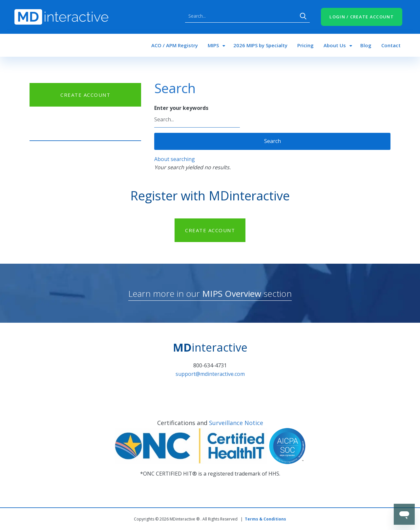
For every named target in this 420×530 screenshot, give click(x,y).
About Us (335, 45)
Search (303, 16)
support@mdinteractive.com (210, 374)
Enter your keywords (181, 108)
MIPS (213, 45)
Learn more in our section (210, 294)
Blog (366, 45)
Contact (391, 45)
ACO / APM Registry (175, 45)
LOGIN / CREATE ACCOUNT (362, 17)
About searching (175, 159)
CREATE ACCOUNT (85, 95)
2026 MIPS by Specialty (260, 45)
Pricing (305, 45)
